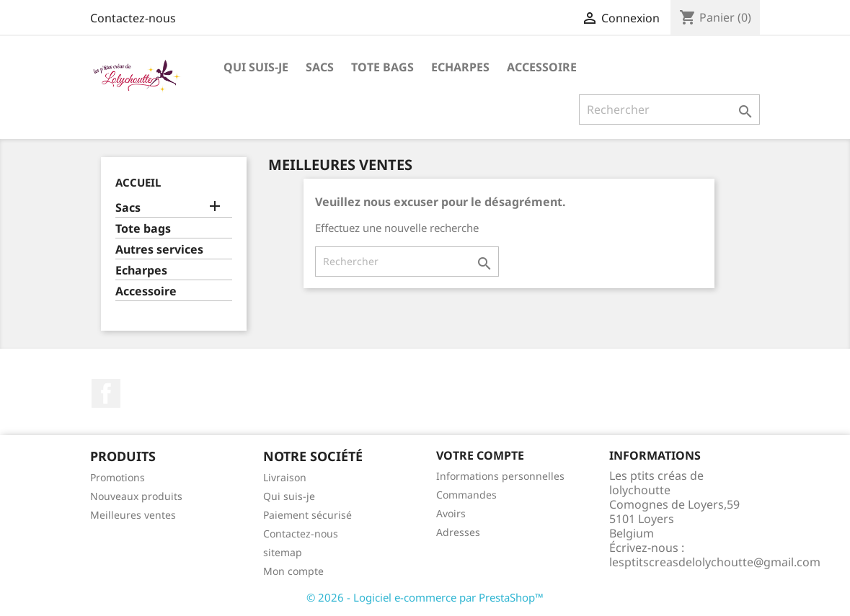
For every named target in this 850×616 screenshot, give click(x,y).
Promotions (118, 477)
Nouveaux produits (136, 496)
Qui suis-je (256, 67)
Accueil (138, 182)
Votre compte (480, 455)
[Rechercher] (669, 110)
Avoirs (451, 513)
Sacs (320, 67)
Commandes (466, 495)
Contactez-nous (133, 18)
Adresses (458, 532)
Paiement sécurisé (307, 515)
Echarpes (460, 67)
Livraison (285, 477)
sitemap (283, 552)
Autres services (159, 250)
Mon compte (293, 571)
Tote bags (382, 67)
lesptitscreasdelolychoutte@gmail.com (715, 562)
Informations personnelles (500, 476)
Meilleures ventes (133, 515)
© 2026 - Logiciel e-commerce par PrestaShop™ (425, 597)
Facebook (106, 393)
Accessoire (542, 67)
